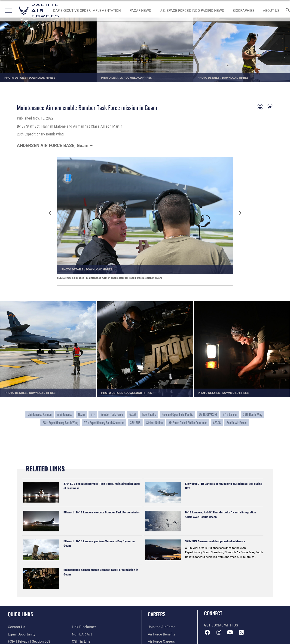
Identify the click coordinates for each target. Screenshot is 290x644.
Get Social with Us (221, 625)
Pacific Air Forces (237, 423)
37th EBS (135, 423)
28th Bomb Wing (253, 414)
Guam (81, 414)
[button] (8, 11)
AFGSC (217, 423)
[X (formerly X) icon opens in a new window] (241, 632)
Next (241, 215)
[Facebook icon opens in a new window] (208, 632)
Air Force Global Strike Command (188, 423)
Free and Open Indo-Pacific (177, 414)
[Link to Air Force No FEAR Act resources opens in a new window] (82, 634)
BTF (93, 414)
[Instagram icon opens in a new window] (219, 632)
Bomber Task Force (112, 414)
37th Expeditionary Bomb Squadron (104, 423)
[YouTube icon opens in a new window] (230, 632)
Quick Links (20, 614)
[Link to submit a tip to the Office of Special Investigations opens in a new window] (81, 641)
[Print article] (260, 107)
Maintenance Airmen (40, 414)
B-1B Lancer (230, 414)
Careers (157, 614)
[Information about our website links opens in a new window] (84, 627)
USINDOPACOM (208, 414)
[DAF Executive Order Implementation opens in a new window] (87, 11)
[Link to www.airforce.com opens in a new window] (162, 627)
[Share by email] (270, 107)
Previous (51, 215)
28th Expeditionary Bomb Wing (60, 423)
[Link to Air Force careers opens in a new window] (161, 641)
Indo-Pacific (149, 414)
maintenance (65, 414)
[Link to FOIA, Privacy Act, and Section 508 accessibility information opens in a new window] (29, 641)
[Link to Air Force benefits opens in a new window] (162, 634)
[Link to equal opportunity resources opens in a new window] (22, 634)
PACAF (132, 414)
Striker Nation (154, 423)
